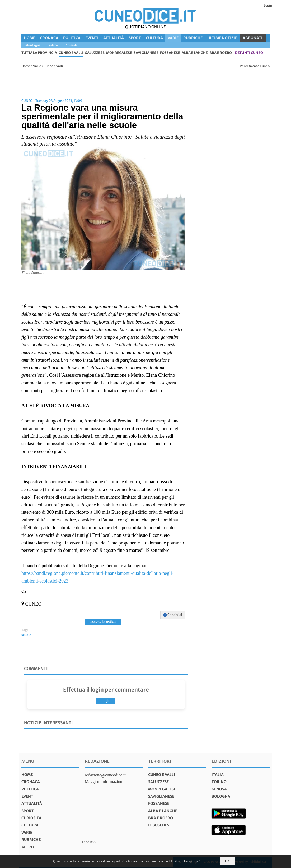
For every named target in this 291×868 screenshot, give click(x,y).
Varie (173, 38)
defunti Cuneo (249, 53)
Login (268, 5)
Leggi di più (192, 861)
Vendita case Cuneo (255, 66)
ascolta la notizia (103, 622)
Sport (135, 38)
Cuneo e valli (71, 53)
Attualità (114, 38)
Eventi (92, 38)
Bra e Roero (221, 53)
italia (218, 775)
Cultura (154, 38)
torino (219, 782)
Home (29, 38)
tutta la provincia (39, 53)
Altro (28, 847)
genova (219, 789)
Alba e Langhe (195, 53)
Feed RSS (89, 842)
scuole (26, 635)
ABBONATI (253, 38)
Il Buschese (160, 825)
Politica (72, 38)
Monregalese (119, 53)
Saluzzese (95, 53)
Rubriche (193, 38)
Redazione (97, 761)
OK (227, 861)
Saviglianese (146, 53)
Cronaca (49, 38)
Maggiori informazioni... (106, 782)
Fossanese (170, 53)
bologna (221, 796)
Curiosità (31, 818)
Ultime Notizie (222, 38)
